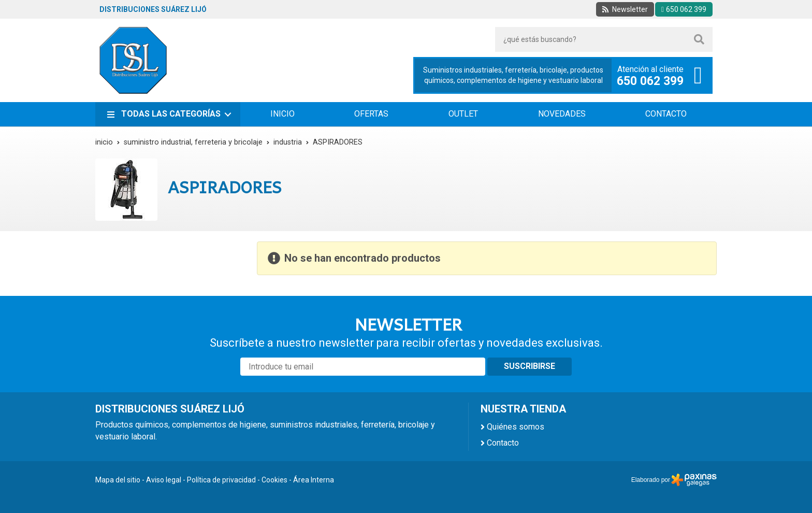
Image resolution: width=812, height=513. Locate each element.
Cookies (274, 480)
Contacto (503, 443)
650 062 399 (650, 81)
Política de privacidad (221, 480)
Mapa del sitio (118, 480)
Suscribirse (530, 366)
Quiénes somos (516, 427)
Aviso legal (164, 480)
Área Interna (314, 480)
